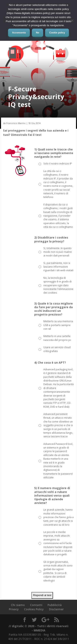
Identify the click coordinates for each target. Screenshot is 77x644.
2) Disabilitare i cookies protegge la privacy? (51, 239)
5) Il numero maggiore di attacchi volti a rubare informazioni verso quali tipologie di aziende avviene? (52, 495)
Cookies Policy (34, 609)
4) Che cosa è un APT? (50, 363)
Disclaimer (56, 609)
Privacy (14, 609)
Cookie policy (57, 33)
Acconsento (19, 33)
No (37, 33)
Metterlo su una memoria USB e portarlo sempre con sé (58, 325)
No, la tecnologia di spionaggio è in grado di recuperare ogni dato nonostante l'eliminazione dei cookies (58, 285)
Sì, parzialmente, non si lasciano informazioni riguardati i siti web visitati (58, 267)
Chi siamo (18, 605)
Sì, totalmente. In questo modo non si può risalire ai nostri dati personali (58, 252)
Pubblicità (55, 605)
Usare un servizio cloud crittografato (57, 349)
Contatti (36, 605)
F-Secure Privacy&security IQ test (36, 97)
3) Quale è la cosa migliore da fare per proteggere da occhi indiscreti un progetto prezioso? (54, 309)
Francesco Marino (16, 123)
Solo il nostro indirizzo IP (58, 164)
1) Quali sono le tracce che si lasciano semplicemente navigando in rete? (54, 153)
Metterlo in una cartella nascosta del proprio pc (57, 338)
